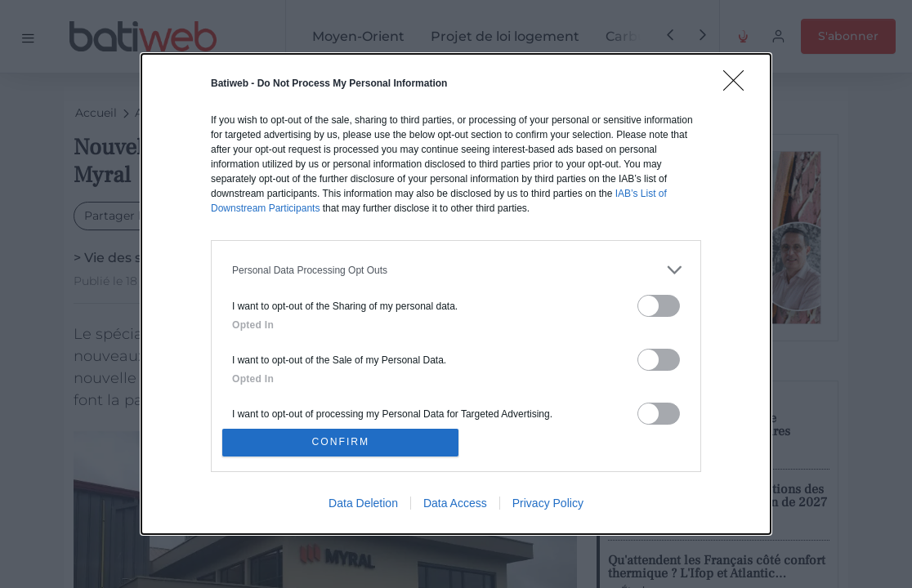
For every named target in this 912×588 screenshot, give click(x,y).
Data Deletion (363, 506)
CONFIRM (344, 442)
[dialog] (456, 294)
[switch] (659, 303)
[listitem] (456, 267)
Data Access (455, 506)
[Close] (739, 83)
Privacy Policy (548, 506)
